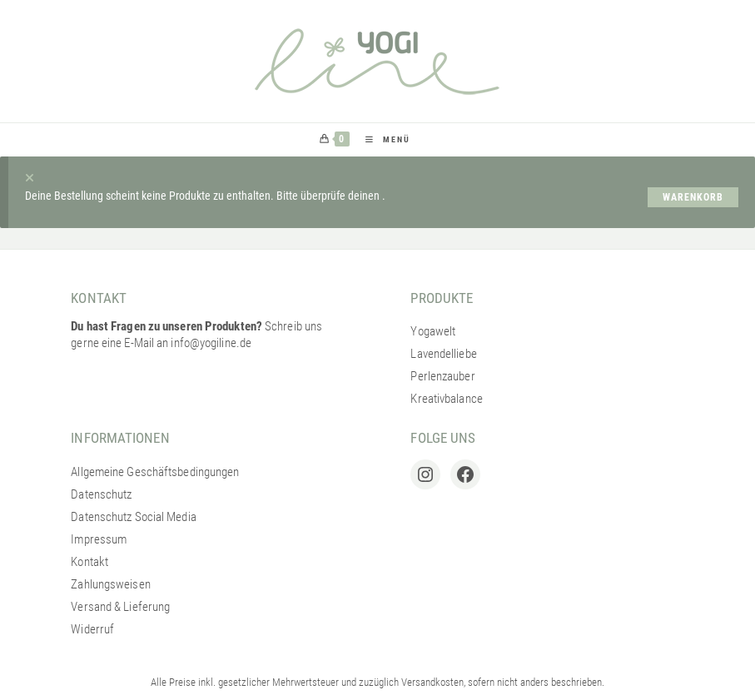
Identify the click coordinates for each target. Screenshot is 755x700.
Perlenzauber (442, 376)
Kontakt (89, 562)
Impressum (99, 539)
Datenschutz (101, 494)
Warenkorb (693, 197)
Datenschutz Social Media (133, 517)
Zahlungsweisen (110, 584)
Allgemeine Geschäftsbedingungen (155, 472)
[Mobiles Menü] (382, 139)
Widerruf (92, 629)
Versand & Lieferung (120, 607)
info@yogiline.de (211, 343)
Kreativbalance (446, 399)
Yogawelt (433, 331)
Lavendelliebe (443, 354)
